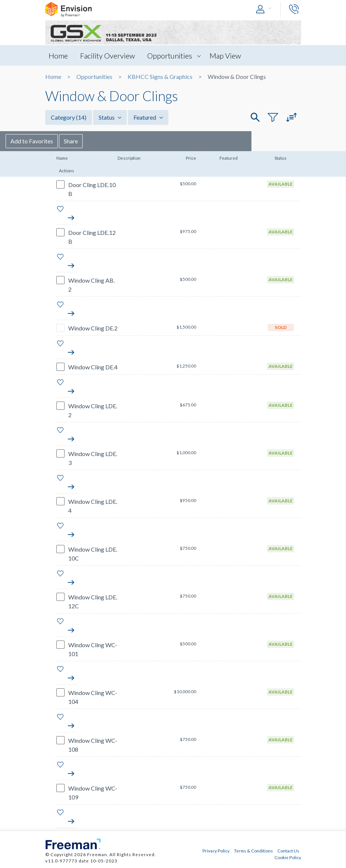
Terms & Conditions (253, 851)
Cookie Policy (288, 857)
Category (69, 117)
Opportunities (170, 56)
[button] (266, 9)
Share (111, 141)
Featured (148, 117)
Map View (226, 56)
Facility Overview (108, 56)
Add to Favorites (71, 141)
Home (59, 56)
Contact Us (288, 851)
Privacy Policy (216, 851)
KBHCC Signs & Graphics (160, 77)
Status (110, 117)
